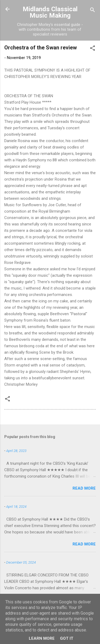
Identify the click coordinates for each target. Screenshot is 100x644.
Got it (67, 638)
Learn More (42, 638)
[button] (93, 49)
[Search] (93, 11)
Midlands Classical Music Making (50, 12)
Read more (84, 488)
